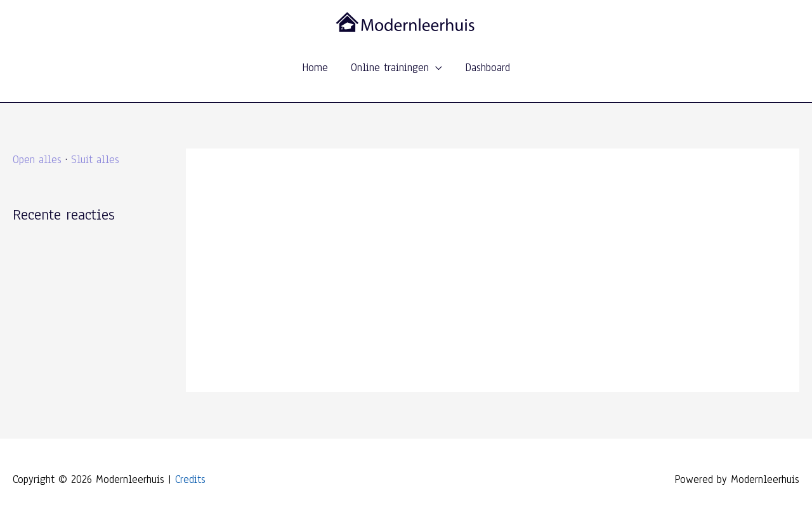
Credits (190, 479)
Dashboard (488, 68)
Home (315, 68)
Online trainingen (390, 68)
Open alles (37, 160)
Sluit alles (95, 160)
